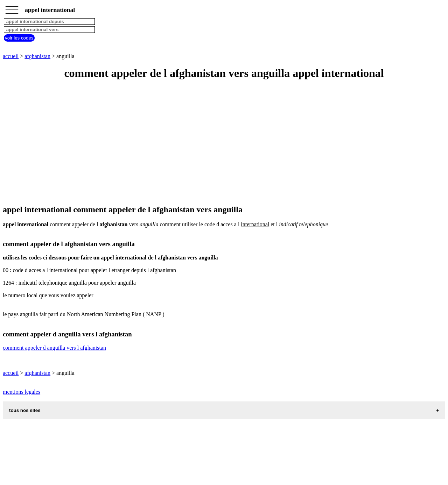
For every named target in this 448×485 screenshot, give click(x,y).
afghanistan (37, 56)
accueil (11, 56)
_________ (12, 8)
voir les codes (19, 38)
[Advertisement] (213, 143)
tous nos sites (25, 410)
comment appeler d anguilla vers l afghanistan (54, 348)
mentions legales (22, 392)
